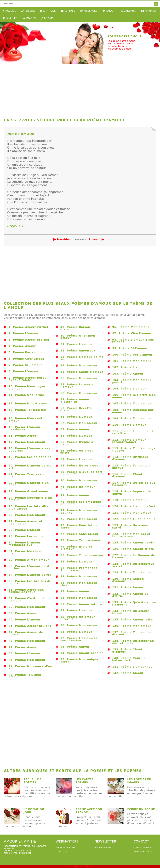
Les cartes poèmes (84, 781)
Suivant (97, 239)
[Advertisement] (80, 90)
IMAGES (29, 18)
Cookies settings (80, 866)
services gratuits (66, 848)
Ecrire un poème (141, 809)
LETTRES (68, 11)
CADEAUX (128, 11)
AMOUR (109, 11)
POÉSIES (28, 11)
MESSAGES (89, 11)
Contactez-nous (143, 848)
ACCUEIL (9, 11)
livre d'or (61, 851)
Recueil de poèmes (32, 781)
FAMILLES (10, 18)
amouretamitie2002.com (17, 853)
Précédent (63, 239)
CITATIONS (48, 11)
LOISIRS (47, 18)
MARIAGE (148, 11)
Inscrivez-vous (103, 848)
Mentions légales (143, 851)
